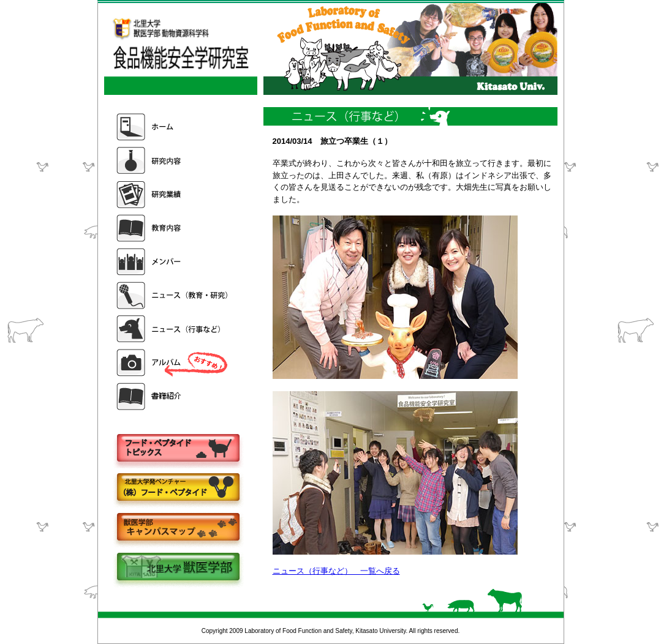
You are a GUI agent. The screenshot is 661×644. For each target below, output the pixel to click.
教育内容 (173, 228)
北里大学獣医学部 (178, 568)
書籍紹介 (173, 396)
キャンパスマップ (178, 528)
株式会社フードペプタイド (178, 488)
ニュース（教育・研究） (173, 295)
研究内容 (173, 161)
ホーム (173, 127)
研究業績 (173, 194)
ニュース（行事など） (173, 329)
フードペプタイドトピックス (178, 448)
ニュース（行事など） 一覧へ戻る (336, 571)
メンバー (173, 262)
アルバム (173, 363)
